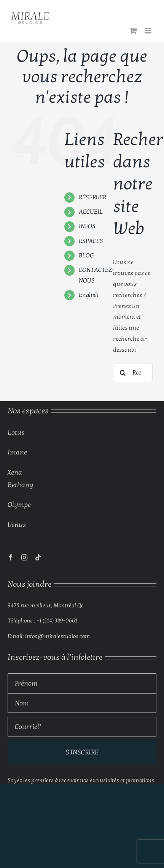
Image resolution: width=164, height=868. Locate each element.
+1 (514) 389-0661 (57, 622)
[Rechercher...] (133, 373)
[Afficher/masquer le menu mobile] (149, 31)
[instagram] (24, 559)
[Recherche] (123, 373)
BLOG (86, 255)
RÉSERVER (92, 197)
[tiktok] (38, 559)
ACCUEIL (91, 212)
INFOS (87, 226)
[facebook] (11, 559)
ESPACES (91, 241)
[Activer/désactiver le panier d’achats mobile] (133, 31)
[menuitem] (90, 295)
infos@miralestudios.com (58, 637)
